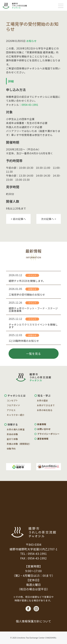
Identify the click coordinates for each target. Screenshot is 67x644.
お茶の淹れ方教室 (16, 429)
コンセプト (12, 400)
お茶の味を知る (45, 410)
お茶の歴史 (43, 400)
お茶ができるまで (46, 405)
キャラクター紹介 (16, 415)
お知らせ (31, 41)
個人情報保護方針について (34, 621)
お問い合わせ (44, 429)
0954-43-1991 (30, 105)
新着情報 (42, 424)
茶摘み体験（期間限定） (19, 444)
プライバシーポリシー (48, 434)
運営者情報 (43, 439)
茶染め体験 (12, 434)
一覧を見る (33, 354)
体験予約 (11, 449)
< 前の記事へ (18, 219)
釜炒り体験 (12, 439)
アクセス (11, 410)
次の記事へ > (49, 219)
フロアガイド (13, 405)
